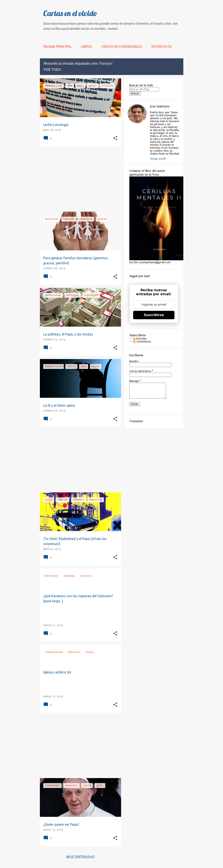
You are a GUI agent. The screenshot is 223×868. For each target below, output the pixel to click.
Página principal (57, 47)
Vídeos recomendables (122, 47)
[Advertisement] (79, 179)
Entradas (140, 339)
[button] (115, 138)
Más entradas (80, 857)
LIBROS (87, 47)
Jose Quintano (160, 106)
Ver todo (52, 70)
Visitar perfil (158, 159)
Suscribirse (154, 315)
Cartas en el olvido (70, 13)
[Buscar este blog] (144, 89)
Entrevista (162, 47)
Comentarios (142, 342)
